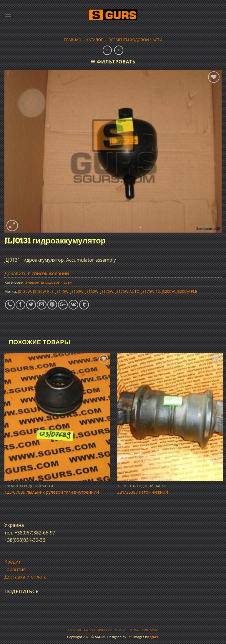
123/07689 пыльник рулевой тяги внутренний (52, 492)
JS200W (168, 291)
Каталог (95, 40)
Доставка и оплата (26, 577)
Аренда (121, 630)
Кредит (13, 562)
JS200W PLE (187, 291)
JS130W (24, 291)
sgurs (154, 637)
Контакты (150, 630)
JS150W (77, 291)
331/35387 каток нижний (143, 492)
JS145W (62, 291)
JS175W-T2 (151, 291)
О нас (134, 630)
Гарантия (15, 569)
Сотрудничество (98, 630)
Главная (72, 40)
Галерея (75, 630)
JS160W (92, 291)
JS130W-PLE (43, 291)
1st (129, 637)
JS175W (107, 291)
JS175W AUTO (127, 291)
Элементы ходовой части (136, 40)
